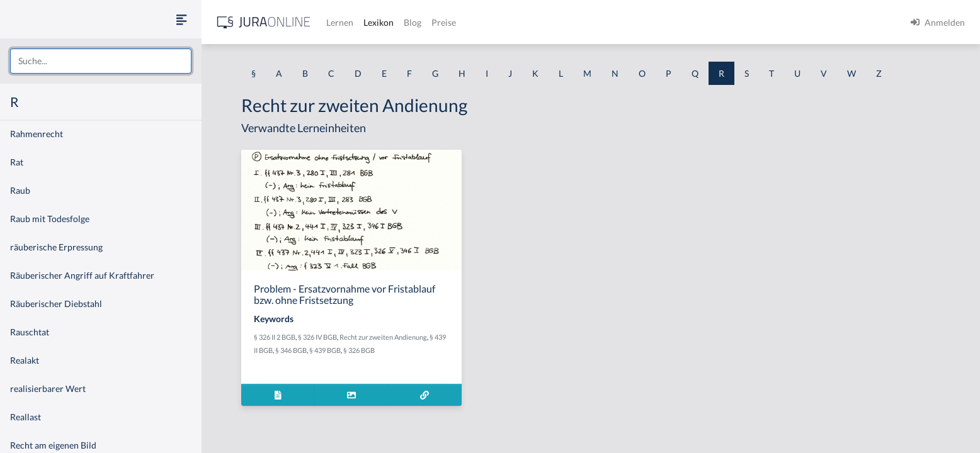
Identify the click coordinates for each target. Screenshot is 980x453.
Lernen (340, 22)
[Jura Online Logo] (264, 22)
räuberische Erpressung (56, 247)
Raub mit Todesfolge (50, 219)
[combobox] (101, 61)
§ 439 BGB (325, 350)
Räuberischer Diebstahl (56, 304)
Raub (20, 190)
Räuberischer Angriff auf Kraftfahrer (82, 275)
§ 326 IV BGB (317, 337)
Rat (17, 162)
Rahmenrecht (37, 134)
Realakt (25, 360)
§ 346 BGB (291, 350)
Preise (444, 22)
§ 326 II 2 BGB (275, 337)
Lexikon (379, 22)
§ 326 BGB (359, 350)
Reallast (26, 417)
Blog (413, 22)
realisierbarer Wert (48, 389)
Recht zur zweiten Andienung (383, 337)
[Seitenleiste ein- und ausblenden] (181, 19)
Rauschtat (30, 332)
